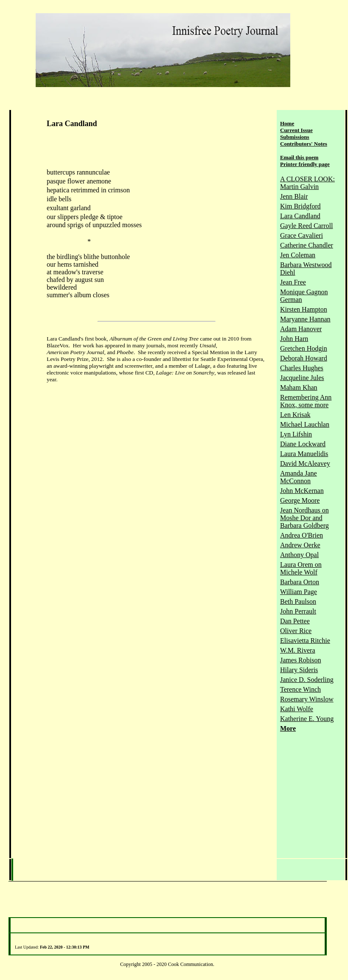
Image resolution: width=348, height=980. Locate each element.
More (288, 728)
